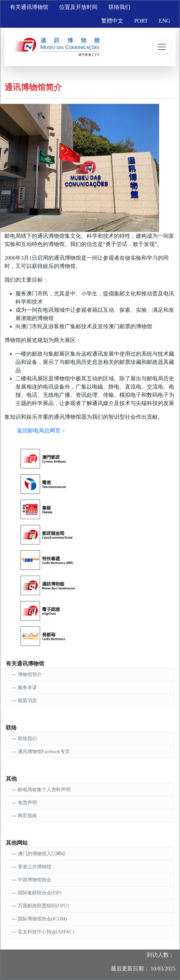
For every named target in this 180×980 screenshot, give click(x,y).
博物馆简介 (30, 675)
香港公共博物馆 (35, 867)
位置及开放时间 (78, 7)
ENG (164, 21)
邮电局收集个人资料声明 (44, 790)
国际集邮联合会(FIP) (40, 893)
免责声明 (27, 803)
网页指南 (27, 816)
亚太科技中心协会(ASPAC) (46, 932)
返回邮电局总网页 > (41, 431)
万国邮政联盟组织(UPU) (43, 906)
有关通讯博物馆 (29, 7)
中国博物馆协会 (35, 880)
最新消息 (27, 701)
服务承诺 (27, 688)
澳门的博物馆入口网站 (42, 854)
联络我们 (119, 7)
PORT (141, 21)
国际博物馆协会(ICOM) (42, 919)
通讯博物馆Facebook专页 (44, 752)
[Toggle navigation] (162, 47)
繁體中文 (112, 21)
